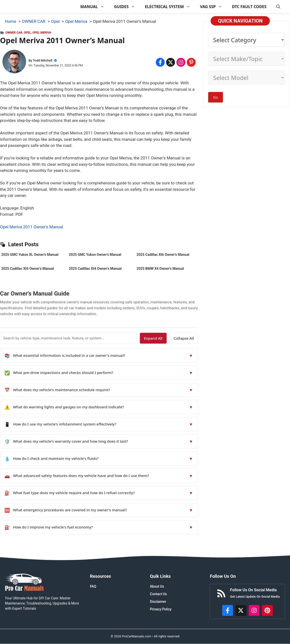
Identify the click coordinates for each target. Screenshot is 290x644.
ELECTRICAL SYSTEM (170, 7)
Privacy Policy (161, 609)
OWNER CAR (14, 33)
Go (216, 97)
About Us (157, 586)
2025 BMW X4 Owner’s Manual (160, 269)
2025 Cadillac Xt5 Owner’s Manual (28, 269)
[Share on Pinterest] (191, 62)
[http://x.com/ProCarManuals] (241, 610)
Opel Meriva (42, 33)
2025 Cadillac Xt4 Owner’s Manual (95, 269)
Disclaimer (158, 602)
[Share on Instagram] (181, 62)
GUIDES (127, 7)
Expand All (153, 338)
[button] (278, 7)
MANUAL (95, 7)
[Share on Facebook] (160, 62)
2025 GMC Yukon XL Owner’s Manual (30, 255)
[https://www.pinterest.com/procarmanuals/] (267, 610)
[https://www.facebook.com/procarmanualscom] (228, 610)
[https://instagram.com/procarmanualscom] (254, 610)
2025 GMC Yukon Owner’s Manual (95, 255)
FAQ (93, 586)
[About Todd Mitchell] (14, 63)
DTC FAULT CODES (249, 7)
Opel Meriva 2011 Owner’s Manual (32, 227)
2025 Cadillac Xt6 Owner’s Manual (163, 255)
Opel (27, 33)
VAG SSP (214, 7)
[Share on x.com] (171, 62)
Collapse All (184, 338)
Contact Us (158, 594)
